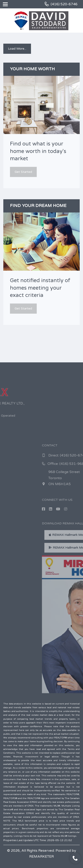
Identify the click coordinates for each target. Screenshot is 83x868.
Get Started (23, 172)
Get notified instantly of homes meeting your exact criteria (40, 288)
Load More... (17, 49)
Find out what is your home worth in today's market (38, 151)
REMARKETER (41, 857)
